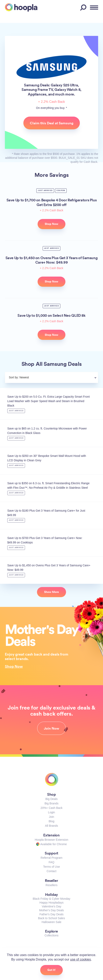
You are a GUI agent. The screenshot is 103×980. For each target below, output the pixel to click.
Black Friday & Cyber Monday (51, 899)
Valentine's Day (52, 906)
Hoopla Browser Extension (51, 840)
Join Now (51, 728)
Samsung (51, 67)
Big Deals (52, 799)
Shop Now (14, 666)
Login (51, 812)
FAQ (51, 862)
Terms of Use (51, 867)
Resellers (51, 885)
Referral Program (51, 858)
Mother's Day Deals (52, 910)
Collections (51, 935)
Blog (51, 821)
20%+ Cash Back (52, 808)
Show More (51, 592)
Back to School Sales (51, 918)
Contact (51, 871)
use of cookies (80, 959)
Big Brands (51, 803)
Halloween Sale (51, 922)
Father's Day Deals (51, 914)
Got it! (51, 970)
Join (52, 817)
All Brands (52, 826)
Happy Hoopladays (51, 903)
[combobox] (61, 378)
